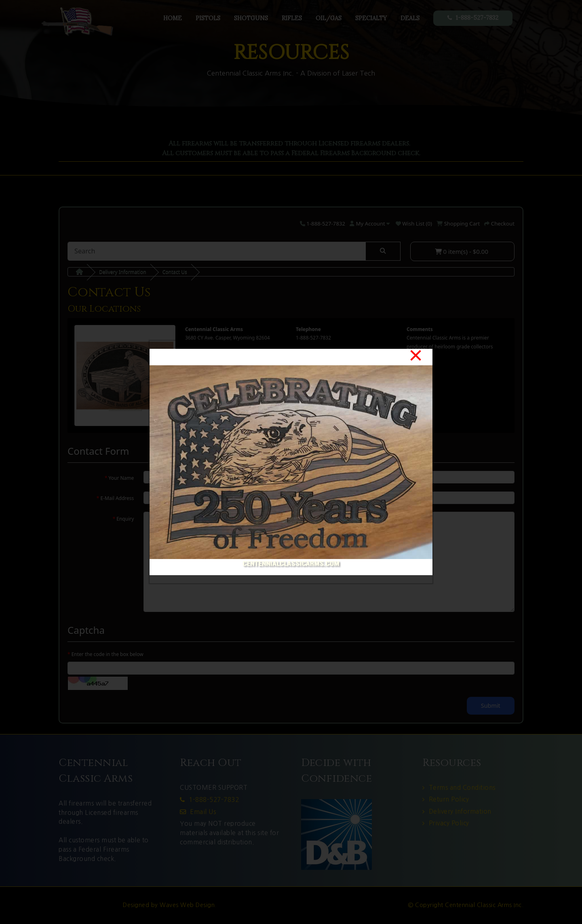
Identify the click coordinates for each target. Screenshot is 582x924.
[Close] (416, 355)
